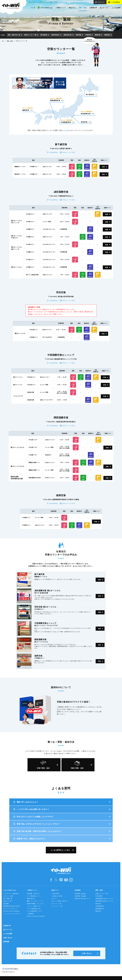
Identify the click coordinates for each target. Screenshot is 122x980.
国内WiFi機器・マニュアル (35, 904)
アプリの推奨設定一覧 (34, 909)
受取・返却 (10, 41)
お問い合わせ (8, 938)
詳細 (103, 167)
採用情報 (6, 942)
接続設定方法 (31, 899)
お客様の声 (7, 926)
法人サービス (8, 930)
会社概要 (6, 904)
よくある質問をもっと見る (60, 850)
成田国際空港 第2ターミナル (104, 901)
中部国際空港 (100, 906)
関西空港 (98, 35)
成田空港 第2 (68, 35)
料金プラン (55, 890)
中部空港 (88, 35)
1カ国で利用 (55, 894)
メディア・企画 (8, 896)
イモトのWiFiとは (9, 890)
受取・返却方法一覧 (14, 35)
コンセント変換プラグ (34, 906)
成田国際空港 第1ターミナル (104, 899)
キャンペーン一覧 (57, 906)
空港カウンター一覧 (30, 35)
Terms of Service (36, 916)
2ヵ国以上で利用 (57, 896)
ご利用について (32, 890)
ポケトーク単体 (60, 901)
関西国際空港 (100, 909)
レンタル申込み (115, 2)
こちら (65, 130)
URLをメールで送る (69, 152)
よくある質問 (8, 934)
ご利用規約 (30, 914)
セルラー (54, 899)
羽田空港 (78, 35)
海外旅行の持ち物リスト (82, 899)
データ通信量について (34, 896)
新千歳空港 (44, 35)
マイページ (101, 2)
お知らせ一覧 (7, 901)
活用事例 (78, 890)
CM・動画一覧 (8, 899)
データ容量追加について (34, 911)
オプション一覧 (56, 904)
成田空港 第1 (55, 35)
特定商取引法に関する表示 (12, 906)
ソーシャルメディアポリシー (12, 914)
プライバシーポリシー (10, 909)
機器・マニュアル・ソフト (35, 901)
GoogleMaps (54, 152)
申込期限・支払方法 (33, 894)
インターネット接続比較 (11, 894)
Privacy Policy (12, 911)
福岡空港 (107, 35)
